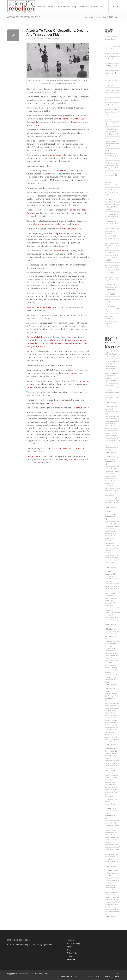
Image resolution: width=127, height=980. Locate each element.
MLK (76, 288)
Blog (69, 950)
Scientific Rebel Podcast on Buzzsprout (112, 343)
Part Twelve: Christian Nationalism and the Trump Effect (112, 153)
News (42, 39)
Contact (70, 956)
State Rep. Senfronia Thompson (41, 307)
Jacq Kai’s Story (110, 299)
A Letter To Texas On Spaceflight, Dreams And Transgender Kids (57, 32)
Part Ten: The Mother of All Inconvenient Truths (112, 131)
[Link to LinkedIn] (117, 6)
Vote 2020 (108, 182)
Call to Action (72, 953)
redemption (48, 403)
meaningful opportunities (71, 460)
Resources (72, 959)
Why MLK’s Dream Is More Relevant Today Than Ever (112, 255)
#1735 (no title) (73, 944)
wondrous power (81, 408)
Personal (48, 39)
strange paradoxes (54, 155)
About (69, 947)
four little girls (78, 122)
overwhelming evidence (37, 224)
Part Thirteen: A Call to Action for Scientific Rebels (112, 165)
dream (79, 448)
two (28, 125)
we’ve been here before (71, 229)
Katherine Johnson (61, 251)
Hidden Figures (56, 233)
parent (34, 381)
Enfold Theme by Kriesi (39, 974)
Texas (29, 387)
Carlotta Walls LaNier (36, 337)
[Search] (102, 7)
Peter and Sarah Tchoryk (38, 456)
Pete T (58, 39)
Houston (73, 210)
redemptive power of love (57, 448)
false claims (63, 224)
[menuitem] (38, 7)
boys (38, 125)
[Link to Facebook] (113, 6)
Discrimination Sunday (58, 171)
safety (78, 224)
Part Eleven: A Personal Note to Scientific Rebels (110, 141)
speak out (46, 395)
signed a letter (77, 373)
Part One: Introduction (112, 46)
